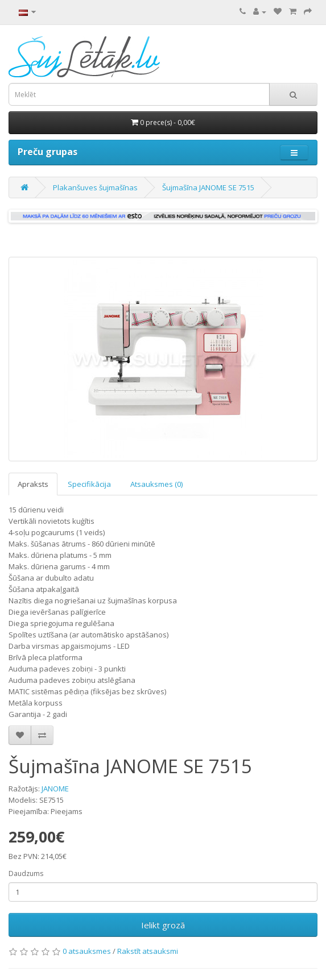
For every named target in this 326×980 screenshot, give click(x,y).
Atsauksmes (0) (156, 484)
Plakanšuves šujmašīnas (95, 187)
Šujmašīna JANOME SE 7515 (208, 187)
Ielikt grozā (163, 925)
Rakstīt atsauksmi (148, 951)
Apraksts (33, 484)
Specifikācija (89, 484)
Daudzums (26, 873)
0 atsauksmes (87, 951)
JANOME (55, 789)
